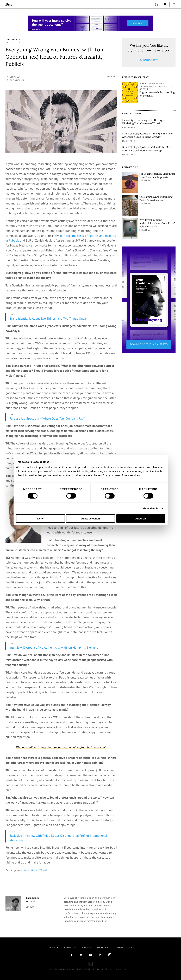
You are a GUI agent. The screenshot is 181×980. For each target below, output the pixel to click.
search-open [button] (165, 4)
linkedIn (100, 955)
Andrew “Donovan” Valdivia (35, 870)
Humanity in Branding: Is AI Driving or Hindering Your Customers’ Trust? (144, 122)
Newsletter (70, 948)
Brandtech (129, 128)
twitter (81, 955)
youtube (91, 955)
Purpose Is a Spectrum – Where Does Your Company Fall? (47, 418)
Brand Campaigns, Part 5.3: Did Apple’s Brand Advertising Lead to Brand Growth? (147, 135)
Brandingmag (9, 4)
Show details (150, 508)
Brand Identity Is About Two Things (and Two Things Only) (48, 318)
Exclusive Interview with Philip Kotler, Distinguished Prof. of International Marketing (58, 838)
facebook (71, 955)
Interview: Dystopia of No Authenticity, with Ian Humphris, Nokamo (54, 647)
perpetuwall (157, 4)
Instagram (110, 955)
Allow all (141, 519)
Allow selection (90, 519)
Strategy (15, 77)
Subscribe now (149, 60)
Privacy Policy (124, 948)
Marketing (129, 141)
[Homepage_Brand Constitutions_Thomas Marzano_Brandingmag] (91, 23)
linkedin (31, 907)
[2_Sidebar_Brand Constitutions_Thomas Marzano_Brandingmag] (149, 299)
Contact (87, 948)
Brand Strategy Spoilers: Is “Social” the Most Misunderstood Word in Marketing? (147, 149)
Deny (40, 519)
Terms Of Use (104, 948)
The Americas (18, 80)
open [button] (174, 4)
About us (54, 948)
